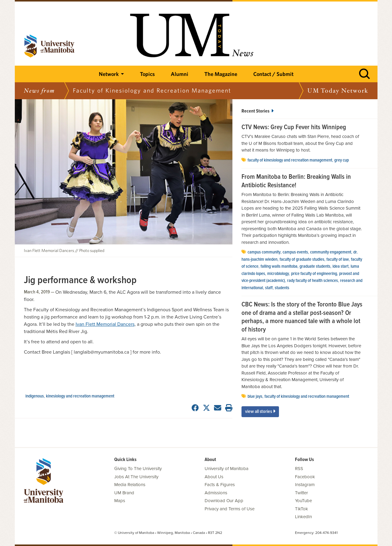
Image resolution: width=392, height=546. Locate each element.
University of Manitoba (227, 469)
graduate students (315, 266)
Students (282, 288)
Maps (120, 501)
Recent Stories (258, 111)
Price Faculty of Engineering (314, 274)
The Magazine (221, 74)
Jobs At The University (136, 477)
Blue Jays (255, 397)
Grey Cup (342, 160)
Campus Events (295, 252)
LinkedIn (303, 517)
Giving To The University (138, 469)
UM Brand (124, 493)
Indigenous (35, 396)
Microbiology (278, 274)
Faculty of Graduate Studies (302, 260)
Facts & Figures (220, 485)
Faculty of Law (338, 260)
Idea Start (340, 266)
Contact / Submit (273, 74)
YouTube (303, 501)
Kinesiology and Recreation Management (80, 396)
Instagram (305, 485)
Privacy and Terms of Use (230, 509)
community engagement (331, 252)
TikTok (301, 509)
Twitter (301, 493)
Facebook (305, 477)
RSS (299, 469)
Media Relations (130, 485)
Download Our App (224, 501)
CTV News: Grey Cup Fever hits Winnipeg (294, 128)
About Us (214, 477)
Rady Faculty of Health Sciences (313, 281)
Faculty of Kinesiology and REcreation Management (290, 160)
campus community (264, 252)
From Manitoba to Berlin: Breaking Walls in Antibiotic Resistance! (296, 181)
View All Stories (260, 412)
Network (109, 74)
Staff (269, 288)
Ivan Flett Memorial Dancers (105, 324)
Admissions (216, 493)
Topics (147, 74)
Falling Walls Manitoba (279, 266)
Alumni (180, 74)
